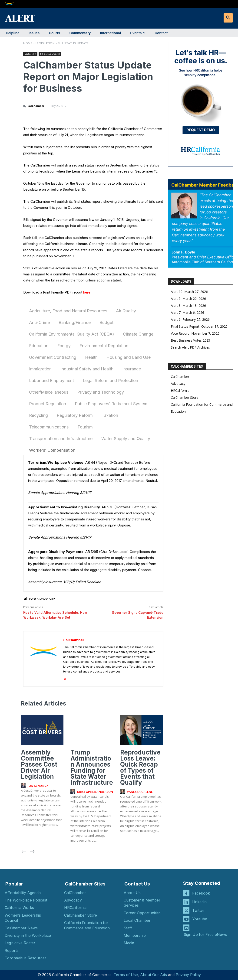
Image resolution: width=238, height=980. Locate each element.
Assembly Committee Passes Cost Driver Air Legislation (39, 764)
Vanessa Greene (140, 791)
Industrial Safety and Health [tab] (87, 369)
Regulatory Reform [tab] (75, 415)
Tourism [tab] (85, 427)
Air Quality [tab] (126, 311)
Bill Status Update (73, 43)
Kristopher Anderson (95, 791)
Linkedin (199, 902)
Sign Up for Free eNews (205, 934)
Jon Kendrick (38, 785)
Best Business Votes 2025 (190, 340)
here (87, 292)
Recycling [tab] (38, 415)
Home (28, 43)
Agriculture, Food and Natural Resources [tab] (68, 311)
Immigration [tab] (40, 369)
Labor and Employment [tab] (51, 381)
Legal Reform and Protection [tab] (110, 381)
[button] (228, 18)
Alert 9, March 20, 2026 (188, 299)
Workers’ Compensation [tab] (52, 450)
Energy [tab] (64, 346)
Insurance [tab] (132, 369)
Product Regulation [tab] (48, 404)
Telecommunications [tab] (49, 427)
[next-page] (32, 852)
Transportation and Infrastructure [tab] (61, 439)
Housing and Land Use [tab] (129, 357)
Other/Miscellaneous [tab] (49, 392)
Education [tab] (39, 346)
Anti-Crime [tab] (39, 322)
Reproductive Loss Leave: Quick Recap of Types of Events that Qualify (140, 767)
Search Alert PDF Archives (190, 347)
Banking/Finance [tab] (75, 322)
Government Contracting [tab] (53, 357)
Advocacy (178, 384)
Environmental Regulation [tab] (104, 346)
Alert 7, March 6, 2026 (187, 312)
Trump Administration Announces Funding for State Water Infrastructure (92, 767)
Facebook (201, 893)
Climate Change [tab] (138, 334)
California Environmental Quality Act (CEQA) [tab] (72, 334)
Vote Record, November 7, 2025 (195, 333)
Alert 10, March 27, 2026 (189, 292)
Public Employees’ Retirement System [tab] (111, 404)
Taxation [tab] (110, 415)
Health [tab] (91, 357)
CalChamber (36, 106)
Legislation (45, 43)
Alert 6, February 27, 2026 (190, 319)
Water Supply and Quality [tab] (126, 439)
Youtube (200, 919)
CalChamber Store (185, 397)
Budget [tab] (106, 322)
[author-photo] (24, 785)
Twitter (198, 910)
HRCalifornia (180, 390)
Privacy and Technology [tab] (101, 392)
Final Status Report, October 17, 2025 (199, 326)
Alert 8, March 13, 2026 (188, 305)
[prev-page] (24, 852)
